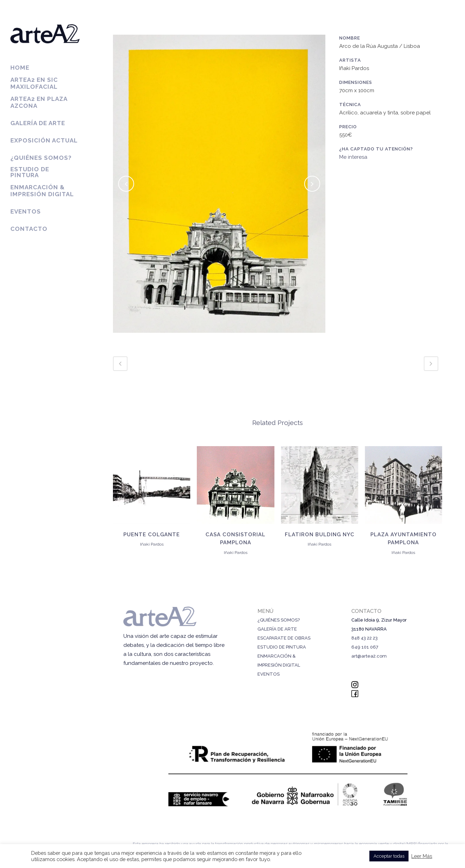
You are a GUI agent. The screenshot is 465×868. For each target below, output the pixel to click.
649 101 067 (365, 647)
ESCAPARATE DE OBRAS (284, 638)
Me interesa (353, 157)
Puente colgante (152, 535)
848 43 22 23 (365, 638)
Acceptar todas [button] (389, 856)
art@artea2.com (369, 656)
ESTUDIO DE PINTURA (282, 647)
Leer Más (422, 856)
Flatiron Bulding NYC (320, 535)
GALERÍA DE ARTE (277, 629)
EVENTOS (269, 674)
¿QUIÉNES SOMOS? (279, 620)
